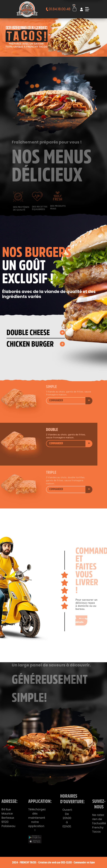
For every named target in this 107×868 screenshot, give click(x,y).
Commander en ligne (84, 862)
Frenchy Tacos (28, 862)
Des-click (66, 862)
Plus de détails (83, 613)
